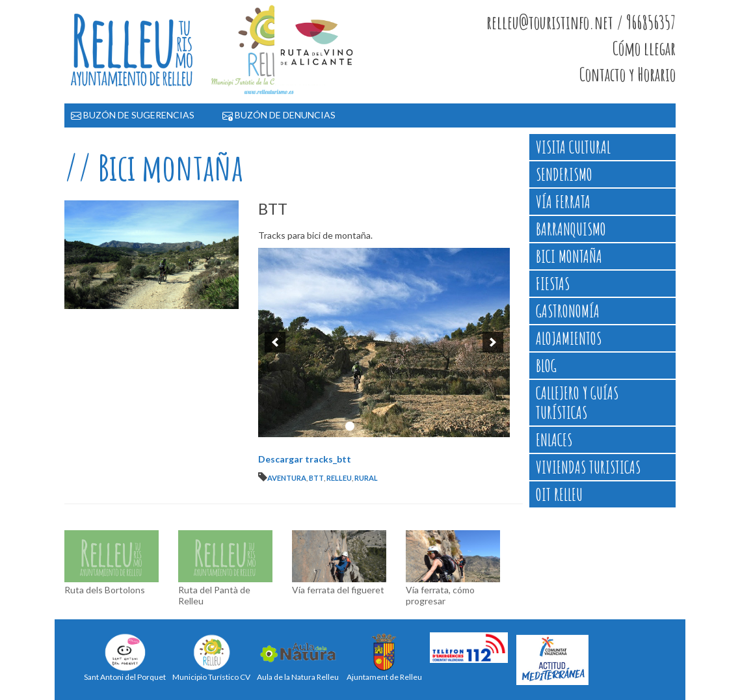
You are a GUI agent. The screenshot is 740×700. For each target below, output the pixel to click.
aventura (287, 478)
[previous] (275, 342)
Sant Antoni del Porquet (125, 657)
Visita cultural (573, 147)
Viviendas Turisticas (588, 467)
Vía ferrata (563, 202)
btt (316, 478)
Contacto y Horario (628, 75)
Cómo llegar (644, 49)
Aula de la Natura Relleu (298, 657)
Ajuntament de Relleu (384, 657)
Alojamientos (569, 338)
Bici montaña (569, 256)
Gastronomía (568, 311)
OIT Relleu (559, 494)
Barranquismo (571, 229)
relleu (339, 478)
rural (366, 478)
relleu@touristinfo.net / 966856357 (581, 23)
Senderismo (564, 174)
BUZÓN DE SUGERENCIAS (133, 115)
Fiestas (553, 284)
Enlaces (554, 440)
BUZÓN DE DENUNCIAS (279, 115)
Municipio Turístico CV (211, 657)
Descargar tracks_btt (305, 459)
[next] (493, 342)
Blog (546, 366)
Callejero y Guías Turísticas (577, 403)
